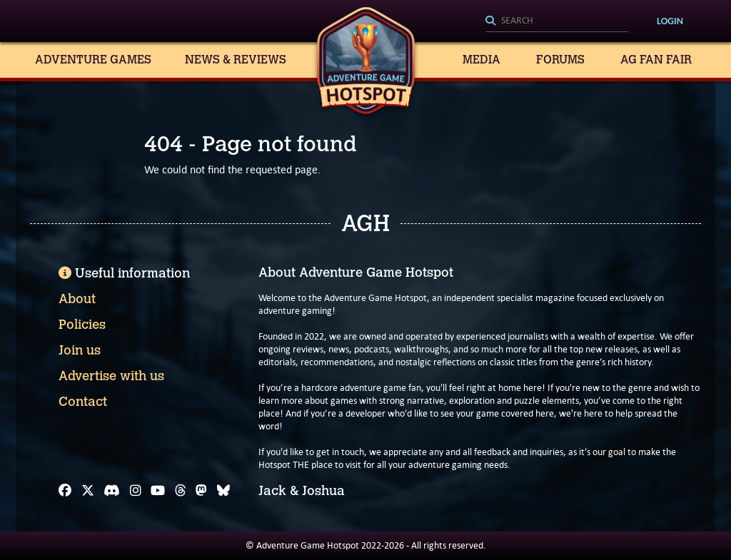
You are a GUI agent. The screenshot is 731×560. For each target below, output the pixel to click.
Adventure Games (93, 60)
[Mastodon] (201, 491)
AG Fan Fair (656, 60)
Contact (83, 402)
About (77, 299)
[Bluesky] (223, 491)
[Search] (557, 21)
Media (482, 60)
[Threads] (181, 491)
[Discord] (112, 491)
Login (670, 21)
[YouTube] (158, 491)
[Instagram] (136, 491)
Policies (82, 325)
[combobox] (557, 21)
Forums (560, 60)
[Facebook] (65, 491)
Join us (80, 350)
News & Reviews (236, 60)
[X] (88, 491)
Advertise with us (111, 376)
